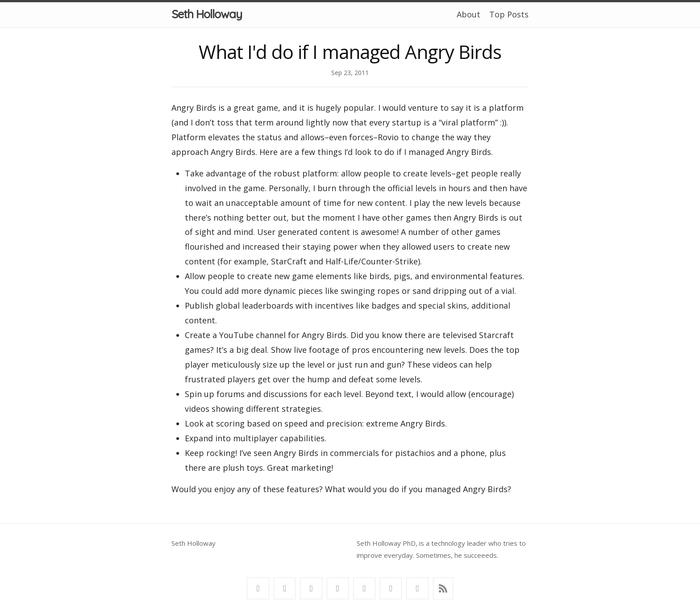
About (469, 14)
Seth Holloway (207, 14)
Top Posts (509, 14)
